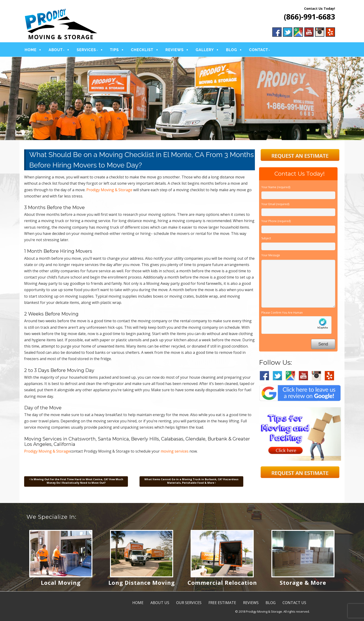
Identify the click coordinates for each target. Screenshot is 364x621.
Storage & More (303, 583)
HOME (31, 50)
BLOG (231, 50)
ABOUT (56, 50)
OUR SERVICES (189, 603)
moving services (175, 451)
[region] (182, 99)
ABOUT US (160, 603)
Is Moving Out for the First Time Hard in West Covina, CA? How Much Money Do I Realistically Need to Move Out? (76, 481)
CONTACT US (294, 603)
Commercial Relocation (222, 583)
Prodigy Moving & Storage (109, 190)
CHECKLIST (142, 50)
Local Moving (61, 583)
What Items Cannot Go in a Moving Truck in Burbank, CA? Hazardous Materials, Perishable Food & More (191, 481)
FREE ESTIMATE (222, 603)
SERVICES (86, 50)
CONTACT (259, 50)
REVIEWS (175, 50)
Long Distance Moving (142, 583)
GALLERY (205, 50)
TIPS (114, 50)
